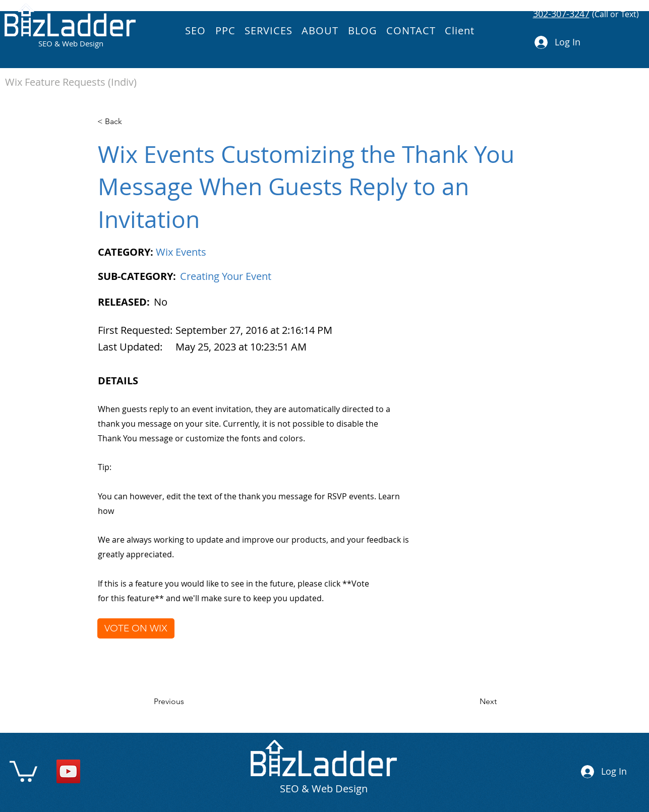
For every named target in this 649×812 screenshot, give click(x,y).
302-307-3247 (561, 14)
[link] (23, 770)
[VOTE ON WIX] (136, 628)
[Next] (471, 702)
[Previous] (187, 702)
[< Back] (130, 122)
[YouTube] (68, 771)
